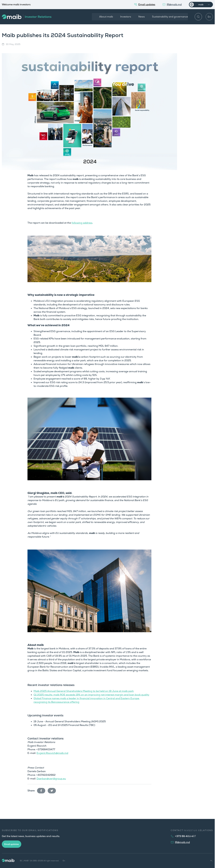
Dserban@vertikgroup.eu (51, 779)
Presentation (191, 845)
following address (82, 223)
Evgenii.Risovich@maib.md (52, 753)
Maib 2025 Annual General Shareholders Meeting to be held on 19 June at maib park (84, 691)
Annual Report (192, 835)
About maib (106, 17)
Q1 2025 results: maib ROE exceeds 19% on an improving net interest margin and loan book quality (91, 695)
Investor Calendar (193, 840)
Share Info (190, 856)
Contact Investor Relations (198, 861)
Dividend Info (191, 851)
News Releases (192, 830)
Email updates (12, 844)
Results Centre (192, 825)
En (209, 17)
